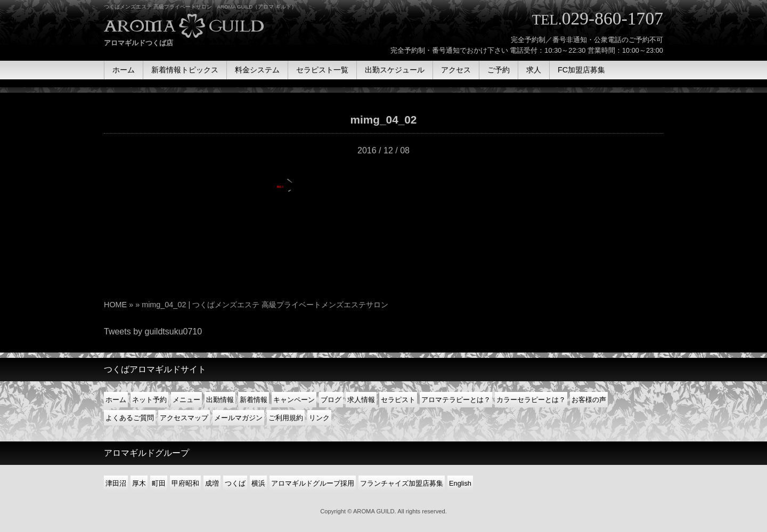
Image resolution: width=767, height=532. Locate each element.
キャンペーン (294, 400)
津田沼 (116, 483)
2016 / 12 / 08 (383, 150)
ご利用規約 (286, 418)
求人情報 (361, 400)
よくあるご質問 (130, 418)
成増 (212, 483)
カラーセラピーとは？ (531, 400)
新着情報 (254, 400)
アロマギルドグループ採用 (313, 483)
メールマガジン (238, 418)
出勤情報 (220, 400)
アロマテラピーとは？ (456, 400)
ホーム (116, 400)
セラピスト (398, 400)
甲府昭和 (185, 483)
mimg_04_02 (384, 120)
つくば (235, 483)
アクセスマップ (184, 418)
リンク (319, 418)
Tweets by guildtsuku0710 (153, 332)
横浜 (258, 483)
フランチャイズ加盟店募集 (402, 483)
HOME (115, 305)
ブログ (331, 400)
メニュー (186, 400)
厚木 (139, 483)
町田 (159, 483)
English (460, 483)
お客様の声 (589, 400)
